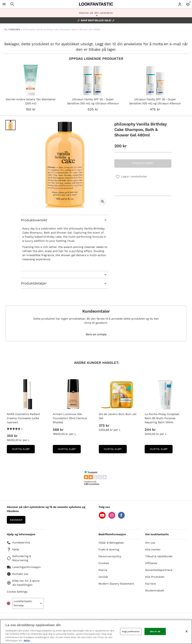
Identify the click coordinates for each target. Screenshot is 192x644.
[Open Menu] (4, 4)
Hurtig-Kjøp (23, 450)
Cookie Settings (17, 592)
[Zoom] (103, 202)
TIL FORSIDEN (12, 29)
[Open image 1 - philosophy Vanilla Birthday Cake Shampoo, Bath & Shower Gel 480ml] (10, 125)
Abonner (16, 520)
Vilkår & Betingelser (111, 543)
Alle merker (153, 549)
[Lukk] (187, 631)
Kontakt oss (17, 574)
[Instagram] (112, 518)
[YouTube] (102, 518)
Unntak (103, 577)
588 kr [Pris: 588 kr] (58, 430)
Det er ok (155, 631)
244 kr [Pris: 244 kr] (150, 430)
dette (27, 640)
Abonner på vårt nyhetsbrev (96, 13)
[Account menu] (180, 4)
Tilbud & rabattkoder (159, 556)
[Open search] (12, 4)
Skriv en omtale (96, 334)
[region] (96, 632)
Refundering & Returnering (19, 558)
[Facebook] (121, 518)
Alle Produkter (155, 577)
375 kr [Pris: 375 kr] (104, 425)
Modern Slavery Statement (116, 584)
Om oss (150, 543)
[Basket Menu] (188, 4)
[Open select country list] (28, 603)
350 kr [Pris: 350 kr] (12, 436)
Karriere (151, 584)
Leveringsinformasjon (24, 567)
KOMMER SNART (143, 163)
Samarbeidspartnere (159, 570)
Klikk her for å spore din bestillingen (23, 583)
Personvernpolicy (110, 556)
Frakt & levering (109, 549)
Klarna (103, 570)
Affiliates (151, 563)
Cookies (104, 563)
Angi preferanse (131, 631)
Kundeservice (18, 543)
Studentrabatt (155, 590)
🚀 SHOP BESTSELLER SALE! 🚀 (96, 20)
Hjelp (13, 549)
